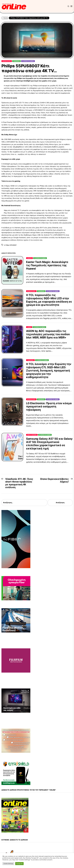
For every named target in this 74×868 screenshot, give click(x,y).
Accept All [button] (19, 864)
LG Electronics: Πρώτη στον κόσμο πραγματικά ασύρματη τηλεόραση (49, 406)
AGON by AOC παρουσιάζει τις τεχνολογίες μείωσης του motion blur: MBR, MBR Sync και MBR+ (48, 334)
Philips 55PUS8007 (11, 245)
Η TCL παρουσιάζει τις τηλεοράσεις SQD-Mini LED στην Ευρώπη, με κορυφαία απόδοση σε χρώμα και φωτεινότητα (49, 300)
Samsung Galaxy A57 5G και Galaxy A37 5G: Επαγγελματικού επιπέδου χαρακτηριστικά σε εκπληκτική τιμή (49, 444)
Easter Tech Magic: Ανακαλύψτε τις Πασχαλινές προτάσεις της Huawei (47, 265)
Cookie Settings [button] (8, 864)
